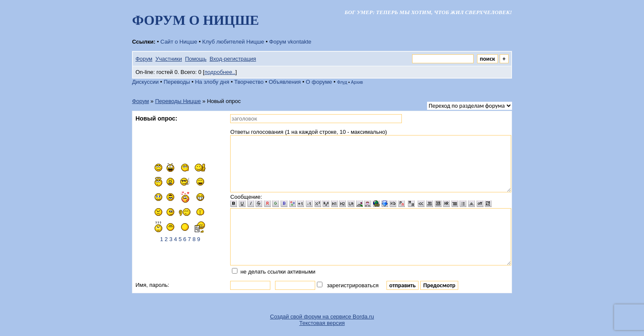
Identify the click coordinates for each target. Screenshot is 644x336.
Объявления (285, 82)
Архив (357, 82)
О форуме (319, 82)
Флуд (342, 82)
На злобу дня (212, 82)
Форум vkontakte (290, 42)
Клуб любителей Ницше (233, 42)
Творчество (249, 82)
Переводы (177, 82)
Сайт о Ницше (179, 42)
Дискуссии (145, 82)
